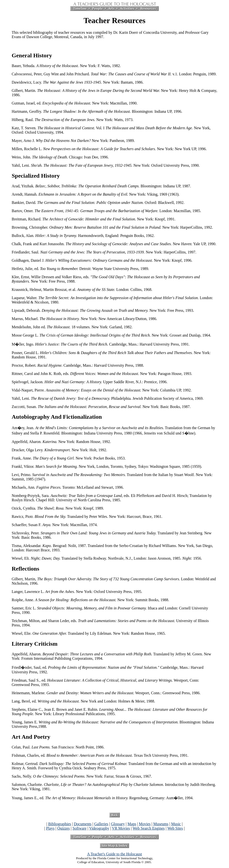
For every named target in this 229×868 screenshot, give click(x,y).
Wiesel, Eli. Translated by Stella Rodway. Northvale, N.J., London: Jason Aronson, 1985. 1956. (107, 558)
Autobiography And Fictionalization (57, 417)
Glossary (118, 824)
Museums (161, 824)
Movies (145, 824)
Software (79, 828)
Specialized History (36, 176)
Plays (50, 828)
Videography (99, 828)
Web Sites (175, 828)
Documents (83, 824)
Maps (132, 824)
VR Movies (121, 828)
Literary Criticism (35, 644)
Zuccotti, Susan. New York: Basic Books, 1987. (101, 407)
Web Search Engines (149, 828)
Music (176, 824)
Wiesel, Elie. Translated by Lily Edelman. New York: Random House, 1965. (89, 633)
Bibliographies (60, 824)
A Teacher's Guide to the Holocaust (114, 854)
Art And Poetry (31, 737)
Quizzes (63, 828)
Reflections (25, 569)
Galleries (101, 824)
